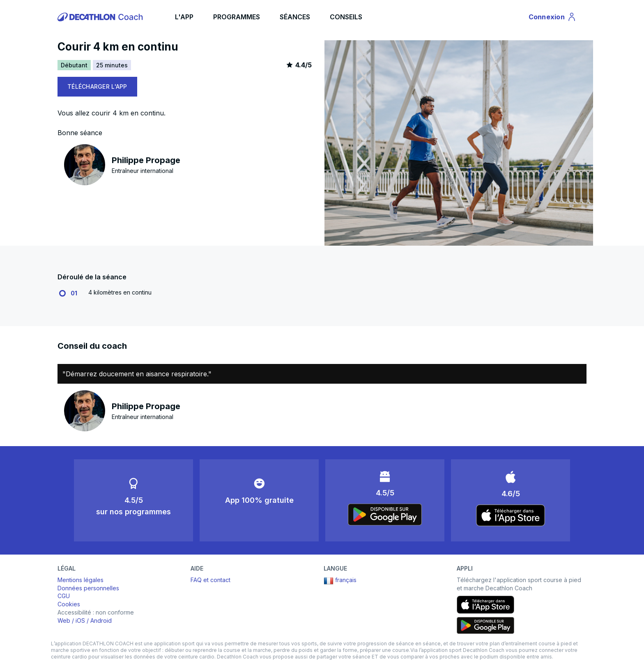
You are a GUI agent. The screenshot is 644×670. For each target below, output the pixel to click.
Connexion (553, 18)
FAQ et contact (210, 580)
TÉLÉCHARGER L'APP (97, 86)
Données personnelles (88, 588)
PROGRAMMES (237, 17)
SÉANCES (295, 17)
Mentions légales (80, 580)
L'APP (184, 17)
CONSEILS (346, 17)
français (340, 581)
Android (101, 620)
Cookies (69, 604)
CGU (64, 596)
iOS (80, 620)
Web (64, 620)
